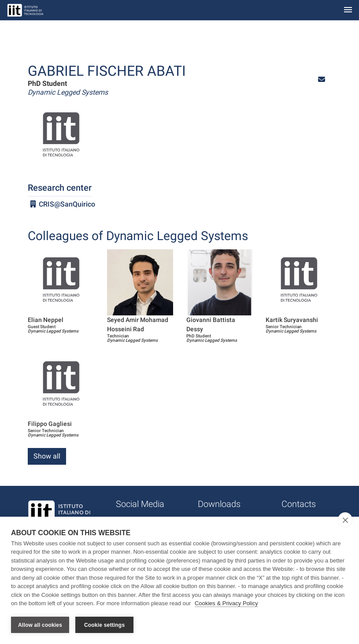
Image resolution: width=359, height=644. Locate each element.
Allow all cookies (40, 625)
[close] (345, 520)
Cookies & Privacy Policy (226, 604)
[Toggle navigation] (348, 10)
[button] (322, 80)
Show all (47, 456)
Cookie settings (104, 625)
